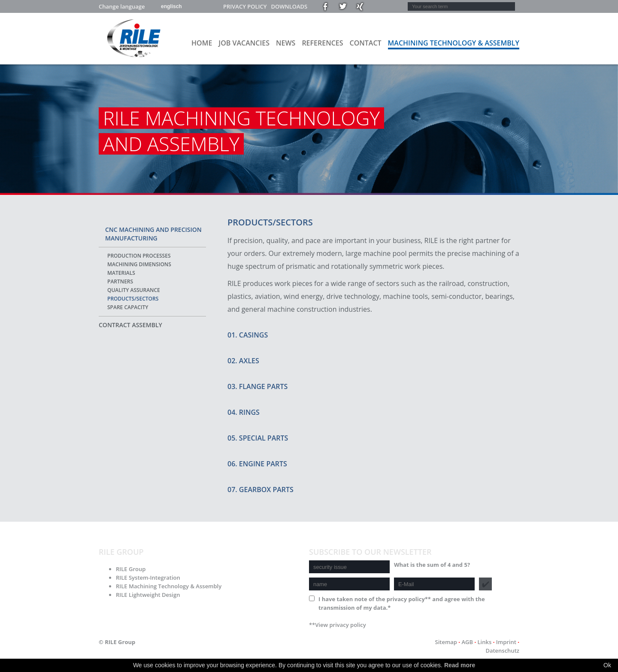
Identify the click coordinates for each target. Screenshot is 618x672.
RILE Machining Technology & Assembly (169, 586)
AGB (467, 642)
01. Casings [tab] (248, 335)
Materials (121, 273)
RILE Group (131, 569)
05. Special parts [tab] (258, 438)
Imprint (506, 642)
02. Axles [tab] (243, 361)
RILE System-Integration (148, 578)
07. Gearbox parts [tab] (261, 490)
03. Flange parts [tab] (257, 386)
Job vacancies (244, 43)
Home (202, 43)
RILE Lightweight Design (148, 595)
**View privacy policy (338, 625)
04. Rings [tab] (244, 412)
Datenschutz (502, 651)
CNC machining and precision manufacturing (153, 234)
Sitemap (446, 642)
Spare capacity (128, 307)
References (322, 43)
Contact (366, 43)
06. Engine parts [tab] (257, 464)
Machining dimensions (139, 264)
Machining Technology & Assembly (454, 43)
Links (485, 642)
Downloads (289, 6)
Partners (120, 281)
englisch (171, 6)
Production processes (139, 256)
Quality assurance (134, 290)
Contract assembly (130, 325)
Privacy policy (245, 6)
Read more (460, 665)
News (286, 43)
